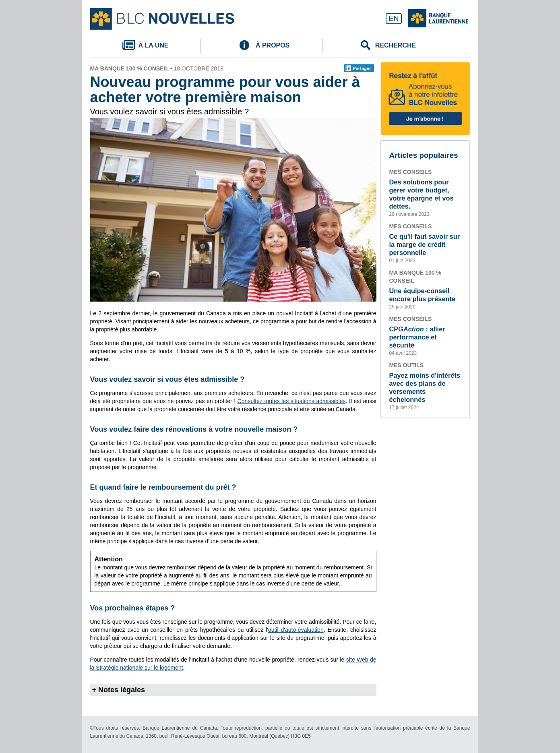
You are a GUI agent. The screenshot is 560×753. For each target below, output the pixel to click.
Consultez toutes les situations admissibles (292, 401)
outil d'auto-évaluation (296, 630)
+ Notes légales (119, 690)
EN (394, 19)
